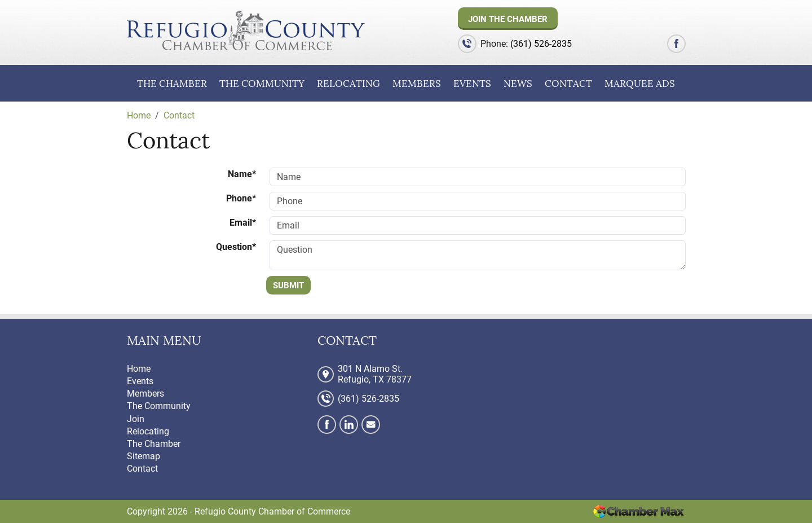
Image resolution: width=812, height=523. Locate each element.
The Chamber (172, 83)
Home (139, 369)
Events (472, 83)
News (518, 83)
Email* (243, 223)
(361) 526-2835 (541, 44)
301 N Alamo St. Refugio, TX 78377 (375, 374)
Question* (236, 247)
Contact (568, 83)
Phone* (241, 198)
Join (136, 419)
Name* (242, 174)
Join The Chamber (508, 19)
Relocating (348, 83)
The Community (262, 83)
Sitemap (144, 456)
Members (417, 83)
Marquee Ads (640, 83)
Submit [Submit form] (288, 285)
